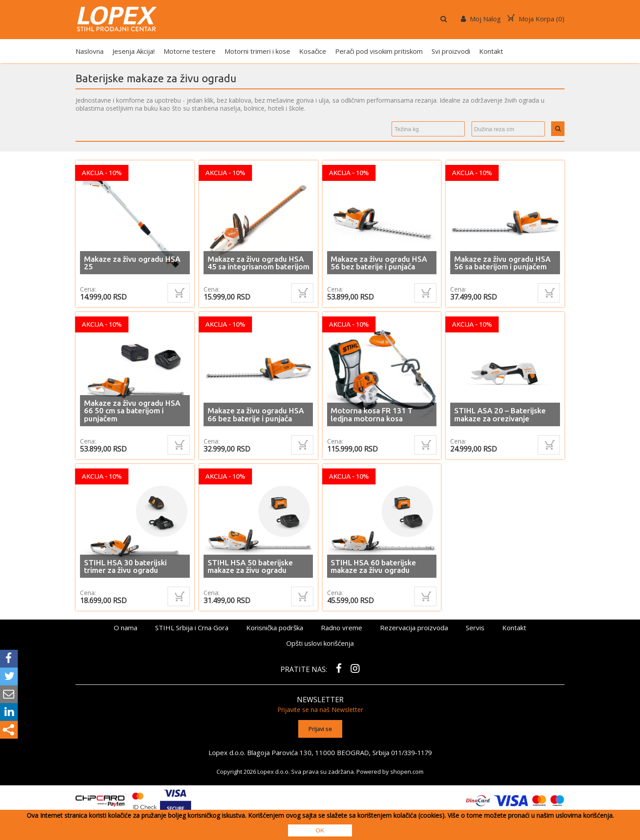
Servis (475, 628)
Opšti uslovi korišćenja (320, 643)
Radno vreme (342, 628)
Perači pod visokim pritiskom (379, 51)
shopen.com (407, 769)
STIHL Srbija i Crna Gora (192, 628)
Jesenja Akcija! (134, 51)
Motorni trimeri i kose (257, 51)
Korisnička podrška (275, 628)
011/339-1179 (412, 750)
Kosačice (313, 51)
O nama (126, 628)
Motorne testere (190, 51)
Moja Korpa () (536, 19)
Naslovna (90, 51)
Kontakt (491, 51)
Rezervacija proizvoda (414, 628)
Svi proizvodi (451, 51)
